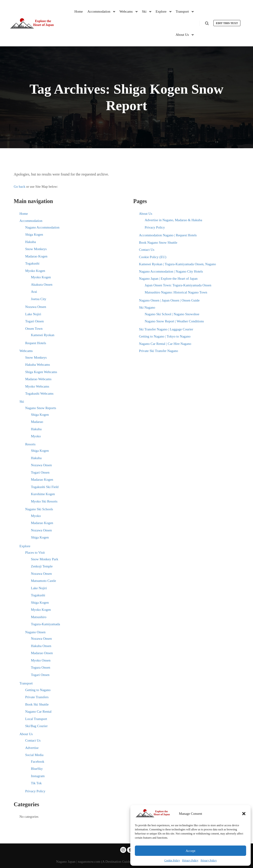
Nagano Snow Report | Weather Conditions (174, 321)
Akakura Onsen (42, 285)
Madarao (37, 422)
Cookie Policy (172, 860)
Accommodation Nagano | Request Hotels (168, 235)
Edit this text (227, 23)
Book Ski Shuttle (37, 704)
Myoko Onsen (41, 660)
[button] (244, 814)
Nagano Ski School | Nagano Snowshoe (172, 314)
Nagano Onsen (35, 632)
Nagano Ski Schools (39, 509)
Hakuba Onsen (41, 646)
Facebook (38, 762)
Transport (26, 683)
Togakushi (32, 263)
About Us (26, 734)
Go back (19, 187)
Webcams (26, 351)
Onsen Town (34, 329)
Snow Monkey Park (45, 559)
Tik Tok (36, 783)
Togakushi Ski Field (45, 487)
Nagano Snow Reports (41, 408)
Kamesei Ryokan (43, 335)
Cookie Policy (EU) (153, 257)
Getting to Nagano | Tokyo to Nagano (165, 336)
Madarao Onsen (42, 653)
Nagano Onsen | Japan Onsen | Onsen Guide (169, 300)
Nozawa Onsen (36, 307)
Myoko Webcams (37, 386)
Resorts (30, 444)
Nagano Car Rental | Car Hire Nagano (165, 344)
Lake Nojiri (33, 314)
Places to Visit (35, 553)
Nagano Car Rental (38, 712)
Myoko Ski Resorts (44, 501)
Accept (190, 851)
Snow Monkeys (36, 249)
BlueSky (37, 769)
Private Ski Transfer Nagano (158, 351)
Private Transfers (37, 697)
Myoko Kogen (35, 271)
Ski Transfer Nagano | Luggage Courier (166, 329)
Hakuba (31, 242)
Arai (34, 292)
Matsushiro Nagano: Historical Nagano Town (176, 292)
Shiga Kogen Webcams (41, 372)
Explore (25, 546)
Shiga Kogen (34, 234)
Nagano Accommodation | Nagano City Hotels (171, 271)
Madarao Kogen (36, 256)
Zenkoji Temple (42, 566)
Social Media (34, 755)
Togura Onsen (41, 667)
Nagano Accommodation (42, 227)
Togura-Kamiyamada (45, 624)
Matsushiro (39, 617)
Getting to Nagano (38, 690)
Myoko (36, 436)
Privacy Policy (190, 860)
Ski (22, 402)
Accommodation (31, 221)
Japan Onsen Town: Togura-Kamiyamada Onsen (178, 285)
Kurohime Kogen (43, 494)
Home (24, 214)
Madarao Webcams (38, 379)
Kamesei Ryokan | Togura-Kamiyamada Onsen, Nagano (177, 264)
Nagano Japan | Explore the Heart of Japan (168, 279)
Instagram (38, 776)
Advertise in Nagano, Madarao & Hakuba (173, 220)
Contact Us (33, 740)
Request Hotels (36, 343)
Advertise (32, 748)
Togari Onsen (34, 321)
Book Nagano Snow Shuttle (158, 243)
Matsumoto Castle (44, 581)
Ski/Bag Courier (36, 726)
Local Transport (36, 719)
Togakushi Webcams (39, 394)
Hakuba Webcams (38, 365)
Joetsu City (39, 299)
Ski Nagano (147, 307)
